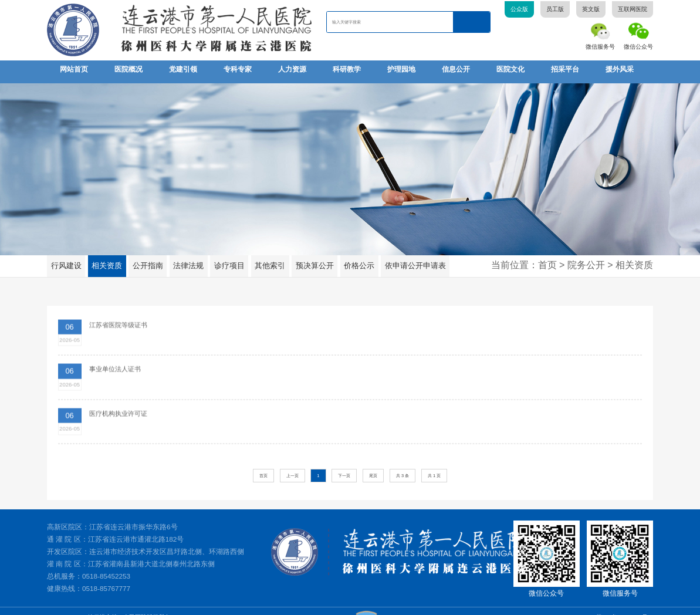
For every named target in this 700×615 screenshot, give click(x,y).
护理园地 (401, 69)
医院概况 (128, 69)
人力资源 (292, 69)
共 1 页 (434, 463)
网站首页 (74, 69)
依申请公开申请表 (408, 260)
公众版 (519, 9)
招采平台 (565, 69)
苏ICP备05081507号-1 (625, 604)
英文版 (591, 9)
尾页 (373, 463)
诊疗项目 (226, 260)
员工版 (555, 9)
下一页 (344, 463)
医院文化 (510, 69)
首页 (263, 463)
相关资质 (106, 260)
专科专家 (238, 69)
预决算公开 (310, 260)
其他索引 (266, 260)
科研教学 (347, 69)
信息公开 (456, 69)
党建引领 (183, 69)
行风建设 (66, 260)
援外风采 (620, 69)
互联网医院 (633, 9)
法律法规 (186, 260)
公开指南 (146, 260)
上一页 (292, 463)
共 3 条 (403, 463)
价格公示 (354, 260)
